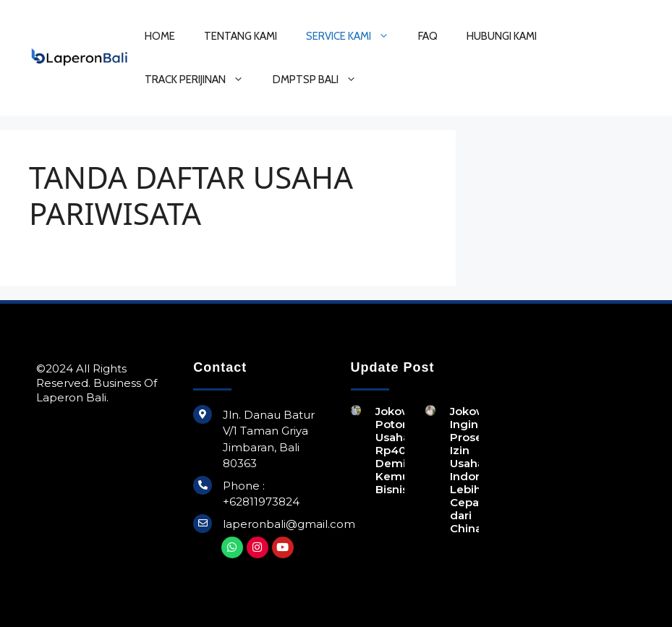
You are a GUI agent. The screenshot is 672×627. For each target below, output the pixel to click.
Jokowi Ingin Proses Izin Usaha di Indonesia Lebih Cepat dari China (477, 470)
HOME (160, 36)
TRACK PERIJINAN (201, 80)
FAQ (428, 36)
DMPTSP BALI (322, 80)
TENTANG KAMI (241, 36)
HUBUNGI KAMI (502, 36)
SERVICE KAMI (355, 36)
